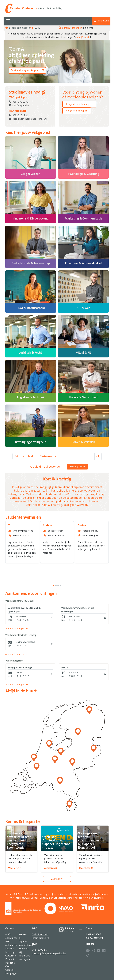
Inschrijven (101, 21)
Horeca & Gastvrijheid (83, 397)
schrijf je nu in (83, 37)
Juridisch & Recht (31, 353)
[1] (56, 585)
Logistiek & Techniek (31, 397)
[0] (53, 585)
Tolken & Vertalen (83, 442)
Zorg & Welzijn (31, 174)
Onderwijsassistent (21, 531)
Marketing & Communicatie (83, 219)
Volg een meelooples (77, 111)
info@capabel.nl (21, 105)
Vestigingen (11, 973)
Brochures (24, 949)
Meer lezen (15, 868)
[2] (58, 585)
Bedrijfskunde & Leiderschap (31, 263)
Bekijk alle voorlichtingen (79, 104)
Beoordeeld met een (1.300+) (24, 28)
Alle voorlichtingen (17, 628)
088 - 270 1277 (40, 950)
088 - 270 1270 (40, 934)
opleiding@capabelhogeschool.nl (30, 119)
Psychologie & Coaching (83, 174)
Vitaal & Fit (83, 353)
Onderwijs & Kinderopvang (31, 219)
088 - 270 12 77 (20, 115)
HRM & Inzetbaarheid (31, 308)
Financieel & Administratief (83, 263)
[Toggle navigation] (8, 21)
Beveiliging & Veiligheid (31, 442)
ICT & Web (83, 308)
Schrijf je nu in (78, 467)
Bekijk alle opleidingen (27, 70)
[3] (61, 585)
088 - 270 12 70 (20, 102)
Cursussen (11, 956)
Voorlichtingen (26, 945)
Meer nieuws (57, 879)
